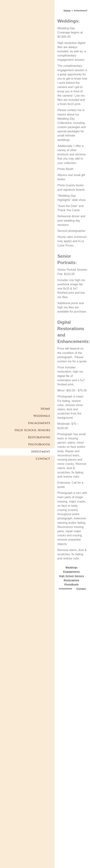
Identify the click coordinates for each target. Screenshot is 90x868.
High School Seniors (32, 430)
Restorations (39, 438)
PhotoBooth (39, 445)
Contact (43, 459)
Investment (41, 452)
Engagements (39, 423)
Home (45, 409)
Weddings (42, 416)
